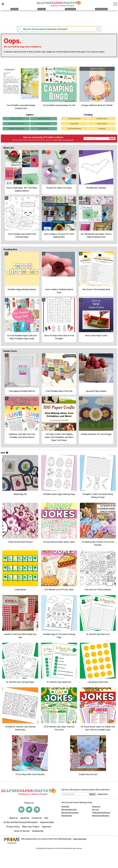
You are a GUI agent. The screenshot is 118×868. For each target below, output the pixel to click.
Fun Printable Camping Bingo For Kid (59, 105)
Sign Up (112, 139)
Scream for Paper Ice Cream (59, 188)
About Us (14, 818)
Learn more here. (80, 839)
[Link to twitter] (29, 810)
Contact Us (37, 818)
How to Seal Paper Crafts (96, 336)
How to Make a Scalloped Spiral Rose (59, 291)
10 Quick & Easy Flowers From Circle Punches (98, 543)
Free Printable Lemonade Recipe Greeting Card (21, 107)
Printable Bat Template (96, 188)
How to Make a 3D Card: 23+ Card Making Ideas (59, 236)
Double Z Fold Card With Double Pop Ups (20, 636)
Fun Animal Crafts (74, 119)
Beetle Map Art (20, 494)
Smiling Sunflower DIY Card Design (96, 434)
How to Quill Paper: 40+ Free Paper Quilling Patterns (22, 189)
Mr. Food (95, 810)
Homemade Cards (44, 119)
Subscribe (46, 827)
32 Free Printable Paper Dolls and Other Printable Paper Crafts (22, 337)
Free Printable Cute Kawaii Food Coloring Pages (22, 236)
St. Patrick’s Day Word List (98, 634)
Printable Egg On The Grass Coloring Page (59, 636)
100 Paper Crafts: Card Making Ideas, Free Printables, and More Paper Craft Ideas (59, 437)
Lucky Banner (20, 590)
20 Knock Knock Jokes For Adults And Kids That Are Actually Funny (98, 728)
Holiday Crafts (44, 129)
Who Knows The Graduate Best (96, 289)
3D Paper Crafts (102, 119)
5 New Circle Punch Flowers (20, 542)
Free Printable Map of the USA (59, 391)
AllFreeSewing (67, 816)
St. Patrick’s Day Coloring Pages (20, 682)
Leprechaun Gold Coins (98, 682)
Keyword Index (47, 822)
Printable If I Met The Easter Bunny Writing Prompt (98, 496)
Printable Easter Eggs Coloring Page (59, 494)
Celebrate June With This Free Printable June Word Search (22, 436)
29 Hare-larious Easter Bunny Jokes (59, 542)
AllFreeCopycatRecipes (101, 816)
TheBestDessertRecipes (101, 813)
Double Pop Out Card (88, 774)
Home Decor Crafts (44, 124)
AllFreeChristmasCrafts (70, 813)
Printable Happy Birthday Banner (22, 289)
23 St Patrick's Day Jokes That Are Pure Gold (59, 728)
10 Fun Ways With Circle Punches (30, 774)
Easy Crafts (74, 124)
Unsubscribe (38, 831)
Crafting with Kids (16, 119)
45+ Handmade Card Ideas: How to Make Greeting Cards (96, 236)
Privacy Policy (57, 140)
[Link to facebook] (21, 810)
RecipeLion (96, 807)
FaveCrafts (65, 807)
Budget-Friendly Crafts (16, 124)
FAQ (46, 818)
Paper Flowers (102, 124)
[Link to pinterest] (37, 810)
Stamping (102, 129)
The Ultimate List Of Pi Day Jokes (59, 590)
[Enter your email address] (75, 794)
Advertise (25, 818)
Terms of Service (22, 831)
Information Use (68, 140)
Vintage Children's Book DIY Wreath (97, 105)
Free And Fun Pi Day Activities (98, 590)
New (5, 453)
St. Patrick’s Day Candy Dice (59, 682)
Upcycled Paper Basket (96, 391)
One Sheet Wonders (74, 129)
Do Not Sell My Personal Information (21, 822)
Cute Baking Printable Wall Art (22, 391)
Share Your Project (31, 827)
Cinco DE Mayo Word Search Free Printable (59, 337)
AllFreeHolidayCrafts (69, 810)
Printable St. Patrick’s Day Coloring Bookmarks (20, 728)
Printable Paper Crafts (16, 129)
